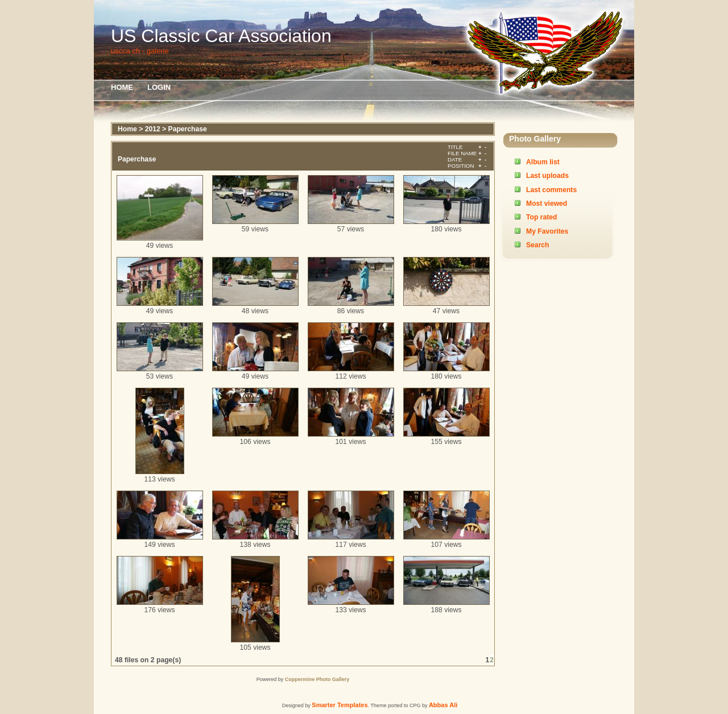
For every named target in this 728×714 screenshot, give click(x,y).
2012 (153, 129)
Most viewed (547, 204)
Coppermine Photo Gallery (317, 679)
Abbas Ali (443, 705)
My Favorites (547, 231)
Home (122, 87)
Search (538, 245)
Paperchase (188, 129)
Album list (543, 162)
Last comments (551, 190)
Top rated (541, 217)
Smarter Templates (340, 705)
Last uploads (547, 176)
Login (159, 87)
